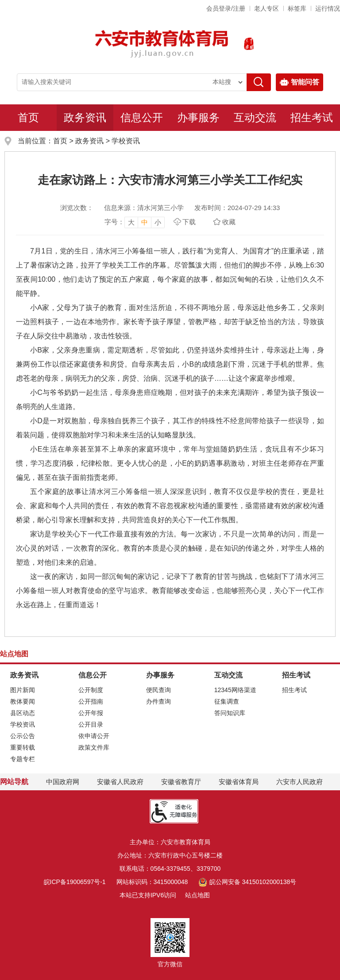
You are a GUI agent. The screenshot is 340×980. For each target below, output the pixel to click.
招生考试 (312, 117)
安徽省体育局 (239, 782)
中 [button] (145, 222)
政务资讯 (85, 117)
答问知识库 (230, 713)
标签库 (297, 8)
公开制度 (91, 690)
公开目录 (91, 724)
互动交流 (255, 117)
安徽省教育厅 (181, 782)
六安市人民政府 (299, 782)
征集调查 (227, 701)
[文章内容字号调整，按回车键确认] (135, 222)
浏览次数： (77, 208)
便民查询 (158, 690)
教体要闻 (23, 701)
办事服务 (198, 117)
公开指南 (91, 701)
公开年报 (91, 713)
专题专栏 (23, 759)
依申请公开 (94, 736)
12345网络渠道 (235, 690)
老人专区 (267, 8)
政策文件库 (94, 747)
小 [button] (158, 222)
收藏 (229, 222)
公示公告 (23, 736)
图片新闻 (23, 690)
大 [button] (131, 222)
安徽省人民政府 (120, 782)
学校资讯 (126, 141)
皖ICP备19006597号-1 (75, 882)
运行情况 (328, 8)
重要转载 (23, 747)
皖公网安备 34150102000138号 (247, 882)
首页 (28, 117)
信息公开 (142, 117)
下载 (189, 222)
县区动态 (23, 713)
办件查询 (158, 701)
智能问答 (299, 82)
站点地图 (197, 895)
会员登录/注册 (226, 8)
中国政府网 (63, 782)
